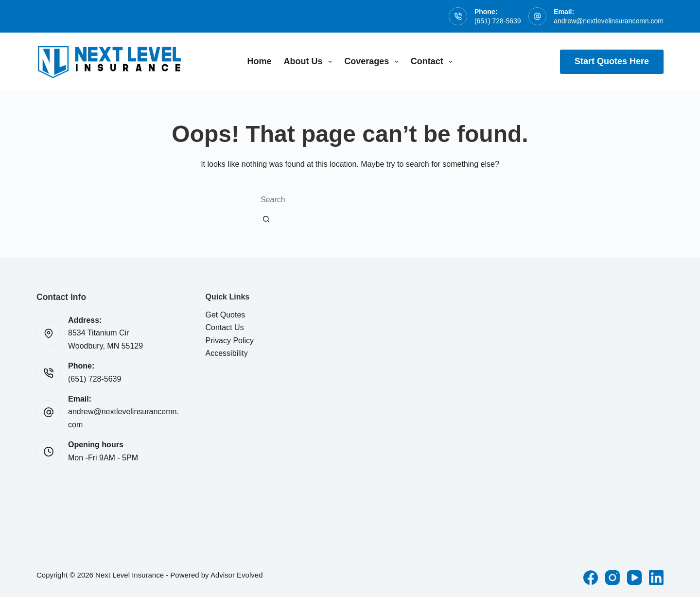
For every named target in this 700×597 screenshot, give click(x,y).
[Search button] (266, 219)
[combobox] (323, 200)
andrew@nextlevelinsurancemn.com (609, 21)
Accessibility (227, 353)
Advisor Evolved (237, 575)
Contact (434, 62)
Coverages (373, 62)
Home (260, 61)
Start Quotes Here (612, 61)
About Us (310, 62)
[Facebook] (591, 578)
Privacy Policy (230, 341)
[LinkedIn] (656, 578)
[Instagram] (612, 578)
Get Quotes (226, 315)
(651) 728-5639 (498, 21)
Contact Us (225, 327)
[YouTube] (634, 578)
